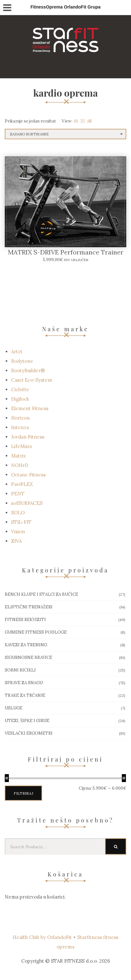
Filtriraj (23, 793)
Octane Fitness (28, 475)
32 (83, 121)
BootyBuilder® (28, 370)
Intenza (20, 427)
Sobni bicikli (20, 670)
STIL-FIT (21, 522)
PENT (18, 494)
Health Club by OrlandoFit (42, 937)
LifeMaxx (22, 446)
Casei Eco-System (32, 380)
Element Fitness (30, 408)
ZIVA (16, 541)
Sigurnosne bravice (28, 657)
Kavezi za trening (26, 645)
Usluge (14, 708)
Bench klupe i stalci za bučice (41, 594)
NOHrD (20, 465)
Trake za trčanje (25, 695)
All (89, 121)
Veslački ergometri (29, 733)
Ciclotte (20, 389)
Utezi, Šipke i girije (27, 721)
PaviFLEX (22, 484)
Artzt (17, 352)
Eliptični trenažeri (29, 607)
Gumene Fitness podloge (36, 632)
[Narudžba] (65, 134)
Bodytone (22, 361)
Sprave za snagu (24, 683)
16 (76, 121)
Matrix (19, 456)
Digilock (20, 399)
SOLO (18, 513)
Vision (18, 532)
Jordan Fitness (28, 437)
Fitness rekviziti (25, 620)
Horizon (20, 418)
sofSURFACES (27, 503)
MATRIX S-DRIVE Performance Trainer (66, 252)
